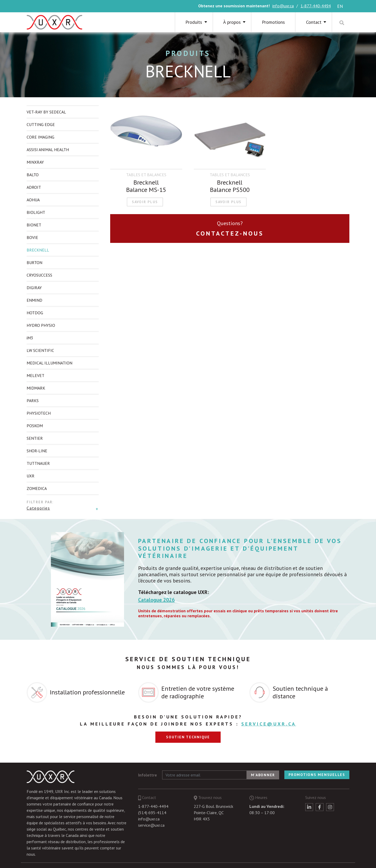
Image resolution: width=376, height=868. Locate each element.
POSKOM (35, 426)
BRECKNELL (38, 250)
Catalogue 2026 (156, 600)
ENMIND (34, 300)
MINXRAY (35, 162)
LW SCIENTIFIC (40, 350)
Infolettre (148, 775)
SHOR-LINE (37, 451)
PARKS (33, 401)
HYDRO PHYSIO (41, 325)
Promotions (273, 22)
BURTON (34, 262)
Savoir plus (145, 202)
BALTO (33, 175)
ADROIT (34, 187)
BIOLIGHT (36, 212)
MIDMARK (36, 388)
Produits (194, 22)
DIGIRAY (34, 288)
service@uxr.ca (269, 724)
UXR (31, 476)
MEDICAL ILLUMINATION (49, 363)
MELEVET (36, 375)
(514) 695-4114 (152, 813)
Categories (38, 508)
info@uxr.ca (283, 6)
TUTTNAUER (38, 463)
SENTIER (35, 438)
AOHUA (33, 200)
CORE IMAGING (40, 137)
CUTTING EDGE (41, 124)
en (340, 6)
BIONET (34, 225)
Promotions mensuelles (317, 775)
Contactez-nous (230, 233)
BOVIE (32, 237)
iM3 (30, 338)
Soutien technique (188, 737)
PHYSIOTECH (39, 413)
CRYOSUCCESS (39, 275)
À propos (232, 22)
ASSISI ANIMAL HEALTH (48, 150)
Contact (314, 22)
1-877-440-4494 (316, 6)
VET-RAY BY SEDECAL (46, 112)
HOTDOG (35, 313)
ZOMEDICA (37, 488)
